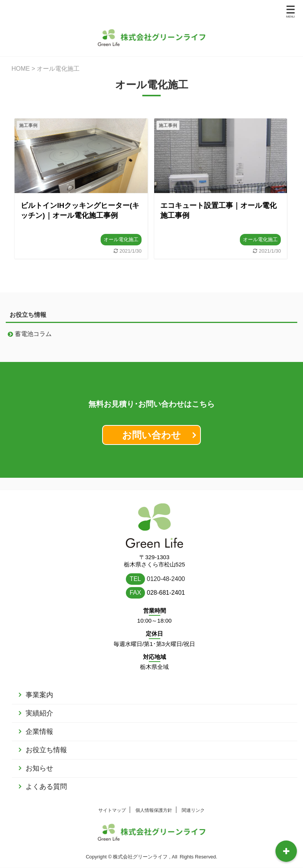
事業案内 (39, 683)
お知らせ (39, 756)
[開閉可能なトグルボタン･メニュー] (286, 851)
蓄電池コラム (33, 334)
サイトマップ (112, 798)
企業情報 (39, 720)
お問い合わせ (151, 435)
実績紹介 (39, 701)
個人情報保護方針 (154, 798)
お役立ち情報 (46, 738)
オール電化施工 (121, 239)
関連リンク (193, 798)
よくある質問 (46, 775)
